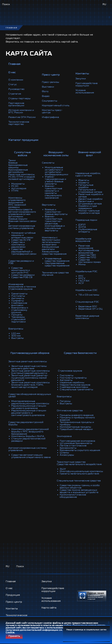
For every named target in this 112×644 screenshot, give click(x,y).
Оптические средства (70, 411)
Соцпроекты (50, 101)
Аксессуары (67, 455)
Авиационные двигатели (50, 248)
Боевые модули (18, 219)
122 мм (16, 333)
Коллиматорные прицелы (75, 427)
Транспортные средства (71, 462)
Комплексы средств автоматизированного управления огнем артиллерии (22, 213)
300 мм (16, 336)
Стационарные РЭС (87, 302)
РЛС (81, 276)
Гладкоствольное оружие (75, 385)
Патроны (65, 401)
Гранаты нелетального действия (79, 474)
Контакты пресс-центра (52, 111)
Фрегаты (84, 180)
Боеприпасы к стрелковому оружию (20, 310)
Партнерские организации (16, 104)
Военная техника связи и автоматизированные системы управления (22, 225)
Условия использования (85, 91)
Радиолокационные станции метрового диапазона (29, 407)
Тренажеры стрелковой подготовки (18, 319)
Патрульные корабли (86, 186)
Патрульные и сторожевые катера (90, 191)
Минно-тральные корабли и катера (89, 212)
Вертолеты (49, 205)
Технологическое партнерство (19, 123)
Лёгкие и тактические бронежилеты (73, 447)
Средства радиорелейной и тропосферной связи (24, 252)
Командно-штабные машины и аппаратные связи (23, 235)
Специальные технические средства (79, 481)
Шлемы (64, 453)
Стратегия (15, 94)
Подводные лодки (86, 220)
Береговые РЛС (88, 307)
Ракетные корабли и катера (91, 195)
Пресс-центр (14, 602)
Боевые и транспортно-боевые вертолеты (56, 212)
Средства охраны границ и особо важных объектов (80, 487)
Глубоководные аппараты (88, 231)
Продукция (13, 595)
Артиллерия (19, 188)
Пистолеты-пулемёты (73, 378)
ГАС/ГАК (84, 281)
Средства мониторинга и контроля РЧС (20, 270)
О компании (16, 80)
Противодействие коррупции (86, 84)
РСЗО (15, 186)
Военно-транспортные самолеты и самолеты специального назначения (53, 192)
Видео (46, 96)
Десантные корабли (90, 199)
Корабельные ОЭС (86, 290)
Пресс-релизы (50, 82)
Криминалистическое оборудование (73, 496)
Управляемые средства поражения (57, 260)
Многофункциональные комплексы (81, 471)
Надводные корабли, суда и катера (88, 174)
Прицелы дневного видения (77, 415)
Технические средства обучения (55, 274)
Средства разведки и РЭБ (21, 262)
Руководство (16, 89)
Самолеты (48, 163)
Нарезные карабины (72, 382)
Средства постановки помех (90, 261)
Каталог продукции (23, 140)
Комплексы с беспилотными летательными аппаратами (51, 241)
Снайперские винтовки (19, 304)
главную (29, 42)
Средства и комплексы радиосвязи (18, 245)
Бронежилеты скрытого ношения (80, 450)
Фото (45, 91)
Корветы (84, 183)
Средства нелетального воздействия (79, 464)
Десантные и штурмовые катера (90, 202)
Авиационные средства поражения (54, 253)
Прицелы (17, 315)
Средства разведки (23, 275)
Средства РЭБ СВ (22, 277)
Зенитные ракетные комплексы (28, 361)
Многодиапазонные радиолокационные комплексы (30, 402)
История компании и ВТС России (21, 111)
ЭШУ (63, 469)
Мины (82, 264)
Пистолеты (18, 296)
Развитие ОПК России (22, 117)
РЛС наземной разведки (17, 206)
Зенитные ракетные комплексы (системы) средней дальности (30, 372)
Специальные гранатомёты (76, 389)
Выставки (48, 87)
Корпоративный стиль (56, 105)
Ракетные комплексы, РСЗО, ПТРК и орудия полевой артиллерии (22, 177)
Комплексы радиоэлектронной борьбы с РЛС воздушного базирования (30, 432)
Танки (12, 160)
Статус (13, 84)
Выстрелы (17, 338)
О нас (9, 588)
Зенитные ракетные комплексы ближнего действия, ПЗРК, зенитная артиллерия (30, 385)
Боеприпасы (16, 329)
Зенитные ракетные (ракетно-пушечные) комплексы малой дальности (30, 378)
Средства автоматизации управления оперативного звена (31, 456)
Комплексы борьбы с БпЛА (28, 436)
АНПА (82, 227)
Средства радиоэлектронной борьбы (26, 423)
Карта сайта (49, 608)
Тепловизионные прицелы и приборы (77, 423)
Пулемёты (17, 301)
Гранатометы (19, 294)
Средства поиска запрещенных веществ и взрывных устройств (79, 491)
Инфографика (50, 117)
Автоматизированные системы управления (27, 449)
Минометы (18, 184)
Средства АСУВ (21, 240)
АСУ (81, 283)
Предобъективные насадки (76, 429)
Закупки (81, 79)
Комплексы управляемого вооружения (17, 200)
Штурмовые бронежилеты (76, 443)
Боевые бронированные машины (18, 165)
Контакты (12, 608)
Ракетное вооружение (86, 247)
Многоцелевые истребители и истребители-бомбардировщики (56, 171)
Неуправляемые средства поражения (57, 264)
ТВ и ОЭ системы (89, 295)
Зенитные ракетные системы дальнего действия (29, 367)
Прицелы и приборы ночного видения (77, 419)
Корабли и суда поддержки (88, 207)
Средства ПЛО (87, 257)
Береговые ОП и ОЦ (90, 309)
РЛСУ (82, 278)
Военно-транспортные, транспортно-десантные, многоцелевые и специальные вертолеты (55, 224)
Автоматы (18, 298)
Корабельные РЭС (86, 271)
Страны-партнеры (19, 98)
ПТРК (15, 191)
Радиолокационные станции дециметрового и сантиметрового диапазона (29, 413)
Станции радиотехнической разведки (28, 440)
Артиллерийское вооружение (89, 252)
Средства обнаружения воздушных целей (30, 395)
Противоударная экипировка (77, 441)
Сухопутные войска (22, 154)
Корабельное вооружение (83, 240)
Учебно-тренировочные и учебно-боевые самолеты (55, 180)
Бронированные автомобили (18, 171)
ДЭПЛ (82, 225)
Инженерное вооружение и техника (22, 285)
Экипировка (64, 436)
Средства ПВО (87, 255)
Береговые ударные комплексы (87, 317)
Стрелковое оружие (20, 289)
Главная (14, 64)
